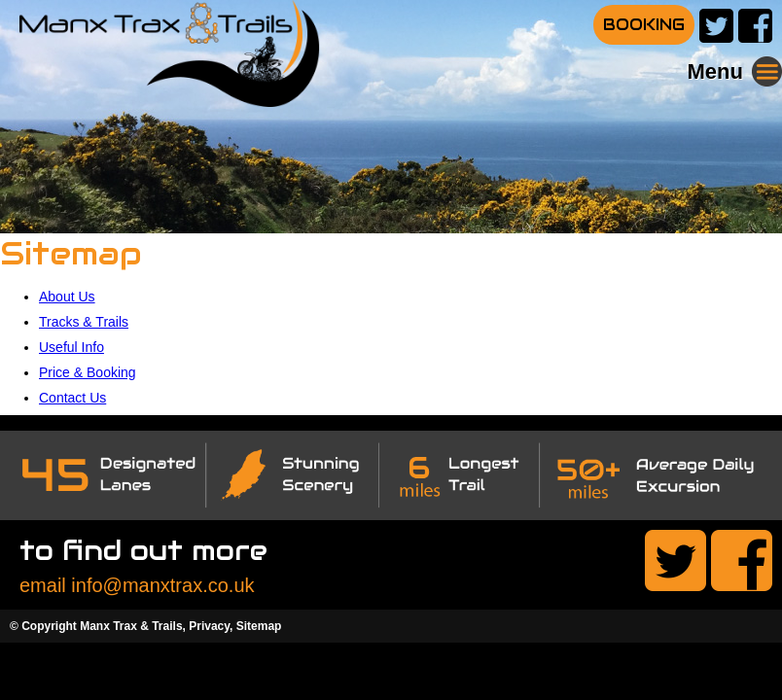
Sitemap (259, 626)
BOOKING (644, 25)
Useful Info (71, 347)
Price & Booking (88, 372)
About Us (67, 297)
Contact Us (72, 398)
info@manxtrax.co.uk (162, 585)
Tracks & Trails (84, 322)
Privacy (209, 626)
